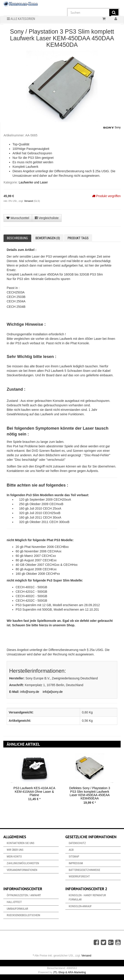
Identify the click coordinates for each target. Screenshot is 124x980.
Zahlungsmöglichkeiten (23, 863)
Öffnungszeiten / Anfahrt (24, 895)
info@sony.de (30, 692)
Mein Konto (14, 856)
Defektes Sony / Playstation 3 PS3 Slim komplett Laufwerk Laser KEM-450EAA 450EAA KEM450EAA (90, 793)
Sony (112, 128)
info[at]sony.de (53, 692)
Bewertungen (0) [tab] (48, 238)
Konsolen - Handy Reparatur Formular (87, 897)
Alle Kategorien (21, 19)
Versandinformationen (22, 870)
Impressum (76, 863)
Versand (29, 201)
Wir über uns (15, 850)
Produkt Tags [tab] (78, 238)
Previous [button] (12, 782)
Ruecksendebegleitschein (23, 915)
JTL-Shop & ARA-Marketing (69, 972)
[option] (34, 780)
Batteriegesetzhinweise (84, 870)
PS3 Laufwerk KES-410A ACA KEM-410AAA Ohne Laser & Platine (34, 792)
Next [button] (112, 782)
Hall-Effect (14, 902)
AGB (71, 850)
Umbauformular (17, 909)
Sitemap (74, 856)
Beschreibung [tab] (17, 238)
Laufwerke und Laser (33, 182)
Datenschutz (77, 843)
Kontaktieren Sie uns (21, 843)
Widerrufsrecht (79, 876)
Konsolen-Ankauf (80, 906)
